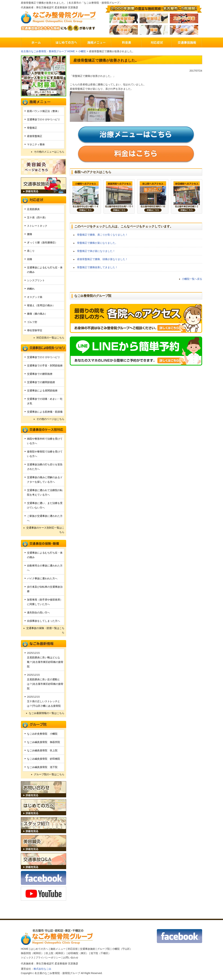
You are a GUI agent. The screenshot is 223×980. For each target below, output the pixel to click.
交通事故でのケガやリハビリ (44, 119)
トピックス (27, 958)
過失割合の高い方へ (38, 612)
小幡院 (82, 51)
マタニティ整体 (36, 144)
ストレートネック (37, 226)
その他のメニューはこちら (49, 152)
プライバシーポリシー (48, 958)
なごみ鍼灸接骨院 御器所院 (44, 742)
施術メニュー (58, 949)
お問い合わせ (71, 958)
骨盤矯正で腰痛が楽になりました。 (97, 243)
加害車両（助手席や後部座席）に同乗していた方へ (45, 602)
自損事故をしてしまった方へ (44, 621)
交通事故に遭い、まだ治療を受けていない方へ (45, 505)
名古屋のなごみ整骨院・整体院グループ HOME (48, 51)
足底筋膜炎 (33, 209)
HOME (25, 949)
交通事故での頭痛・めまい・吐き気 (45, 401)
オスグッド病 (35, 297)
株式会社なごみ (42, 969)
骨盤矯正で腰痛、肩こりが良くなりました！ (102, 235)
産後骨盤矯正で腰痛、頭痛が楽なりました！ (102, 259)
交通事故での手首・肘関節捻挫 (45, 366)
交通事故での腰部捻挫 (40, 374)
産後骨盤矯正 (35, 136)
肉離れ (31, 289)
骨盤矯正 (32, 128)
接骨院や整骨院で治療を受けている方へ (45, 454)
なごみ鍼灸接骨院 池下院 (42, 767)
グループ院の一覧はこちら (49, 774)
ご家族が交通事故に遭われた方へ (45, 518)
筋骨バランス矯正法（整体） (44, 111)
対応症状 (73, 949)
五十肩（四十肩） (37, 217)
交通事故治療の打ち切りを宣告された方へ (45, 467)
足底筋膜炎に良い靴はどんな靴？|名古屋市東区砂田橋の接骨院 (45, 662)
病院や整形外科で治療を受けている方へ (45, 441)
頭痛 (30, 259)
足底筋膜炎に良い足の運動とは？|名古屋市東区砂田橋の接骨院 (45, 684)
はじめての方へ (39, 949)
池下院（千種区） (101, 953)
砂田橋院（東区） (78, 953)
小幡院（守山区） (122, 949)
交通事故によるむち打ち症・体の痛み (45, 270)
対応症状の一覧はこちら (50, 338)
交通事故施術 (88, 949)
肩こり (31, 251)
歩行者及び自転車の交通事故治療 (45, 589)
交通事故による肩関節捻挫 (42, 391)
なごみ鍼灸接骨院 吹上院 (42, 750)
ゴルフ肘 (32, 322)
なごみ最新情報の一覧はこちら (47, 713)
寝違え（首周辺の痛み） (41, 305)
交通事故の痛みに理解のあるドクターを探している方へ (45, 480)
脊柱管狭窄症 (35, 330)
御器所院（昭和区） (32, 953)
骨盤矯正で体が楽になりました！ (96, 251)
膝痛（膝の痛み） (37, 314)
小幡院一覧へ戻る (192, 279)
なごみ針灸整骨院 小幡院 (42, 734)
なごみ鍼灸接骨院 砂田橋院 (44, 759)
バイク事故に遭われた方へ (42, 578)
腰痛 (30, 234)
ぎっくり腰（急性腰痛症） (42, 242)
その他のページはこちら (50, 419)
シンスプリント (36, 280)
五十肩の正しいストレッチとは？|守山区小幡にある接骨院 (44, 704)
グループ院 (104, 949)
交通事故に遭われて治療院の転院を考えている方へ (45, 492)
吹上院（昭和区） (56, 953)
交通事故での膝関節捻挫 (41, 382)
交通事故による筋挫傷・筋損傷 (45, 412)
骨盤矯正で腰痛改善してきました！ (97, 267)
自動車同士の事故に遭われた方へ (45, 568)
